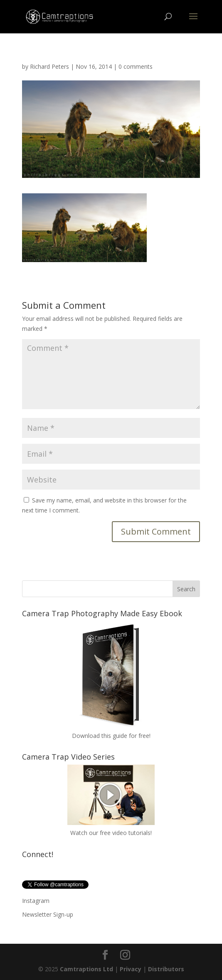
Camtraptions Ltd (86, 969)
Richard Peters (49, 66)
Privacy (131, 969)
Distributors (166, 969)
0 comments (136, 66)
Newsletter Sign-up (48, 914)
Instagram (36, 901)
